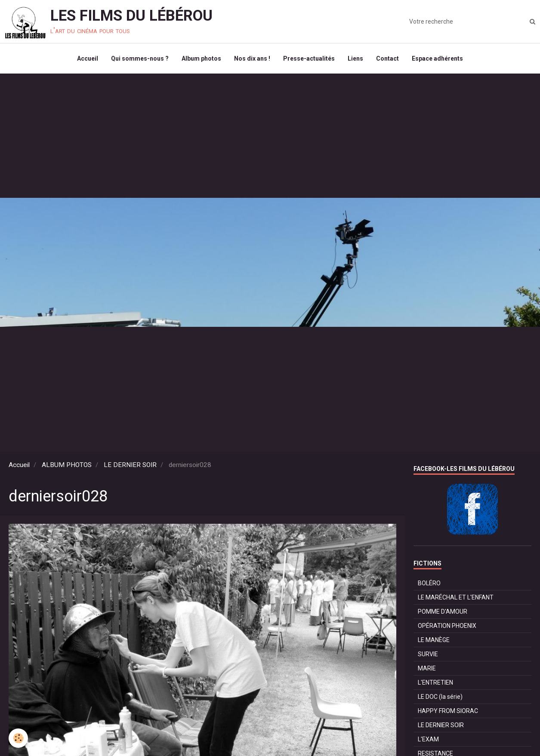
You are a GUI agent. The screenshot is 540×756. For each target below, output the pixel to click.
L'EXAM (428, 739)
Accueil (88, 58)
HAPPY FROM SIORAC (448, 711)
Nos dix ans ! (252, 58)
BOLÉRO (429, 583)
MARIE (427, 668)
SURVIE (428, 654)
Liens (355, 58)
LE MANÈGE (434, 640)
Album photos (201, 58)
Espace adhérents (437, 58)
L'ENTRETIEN (435, 682)
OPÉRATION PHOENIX (447, 626)
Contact (387, 58)
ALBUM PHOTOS (67, 465)
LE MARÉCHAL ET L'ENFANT (456, 597)
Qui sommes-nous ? (140, 58)
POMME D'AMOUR (443, 612)
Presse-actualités (309, 58)
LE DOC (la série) (440, 697)
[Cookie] (18, 738)
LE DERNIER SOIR (130, 465)
